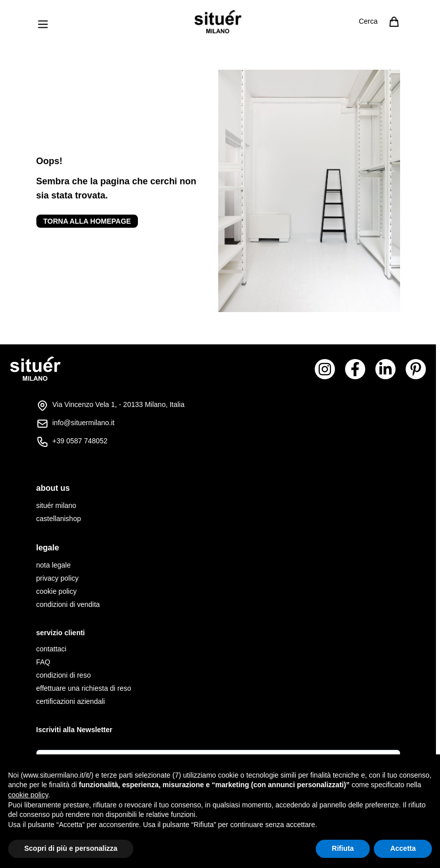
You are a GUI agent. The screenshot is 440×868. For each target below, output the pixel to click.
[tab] (218, 488)
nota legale (54, 565)
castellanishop (59, 519)
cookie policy (57, 591)
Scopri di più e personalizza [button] (71, 848)
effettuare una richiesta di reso (84, 688)
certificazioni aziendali (71, 701)
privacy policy (58, 578)
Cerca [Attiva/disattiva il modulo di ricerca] (368, 21)
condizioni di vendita (68, 604)
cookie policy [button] (28, 795)
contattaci (52, 649)
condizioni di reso (64, 675)
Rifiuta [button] (343, 848)
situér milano (56, 505)
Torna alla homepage (87, 221)
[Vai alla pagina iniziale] (218, 22)
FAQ (43, 662)
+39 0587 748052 (80, 441)
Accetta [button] (403, 848)
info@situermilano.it (84, 423)
